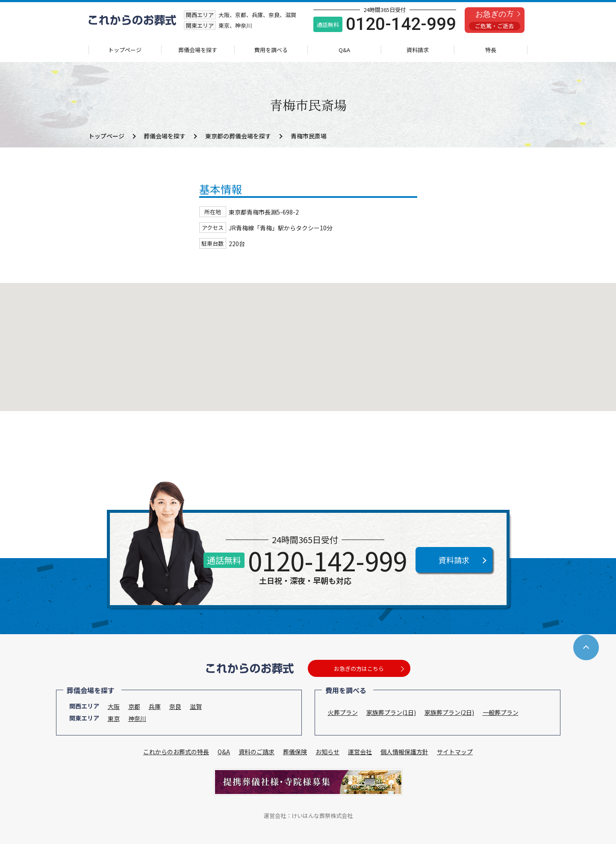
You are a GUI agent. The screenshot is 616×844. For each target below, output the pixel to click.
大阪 (114, 706)
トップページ (125, 50)
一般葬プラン (501, 712)
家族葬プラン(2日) (449, 712)
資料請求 (418, 50)
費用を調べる (271, 50)
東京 (114, 718)
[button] (308, 339)
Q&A (344, 50)
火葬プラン (343, 712)
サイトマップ (455, 752)
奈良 (175, 706)
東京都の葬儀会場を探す (238, 136)
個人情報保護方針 (404, 752)
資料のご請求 (256, 752)
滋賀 (196, 706)
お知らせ (327, 752)
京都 (134, 706)
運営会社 (360, 752)
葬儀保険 (295, 752)
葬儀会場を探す (198, 50)
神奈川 (137, 718)
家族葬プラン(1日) (391, 712)
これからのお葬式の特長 (176, 752)
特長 (491, 50)
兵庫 (155, 706)
